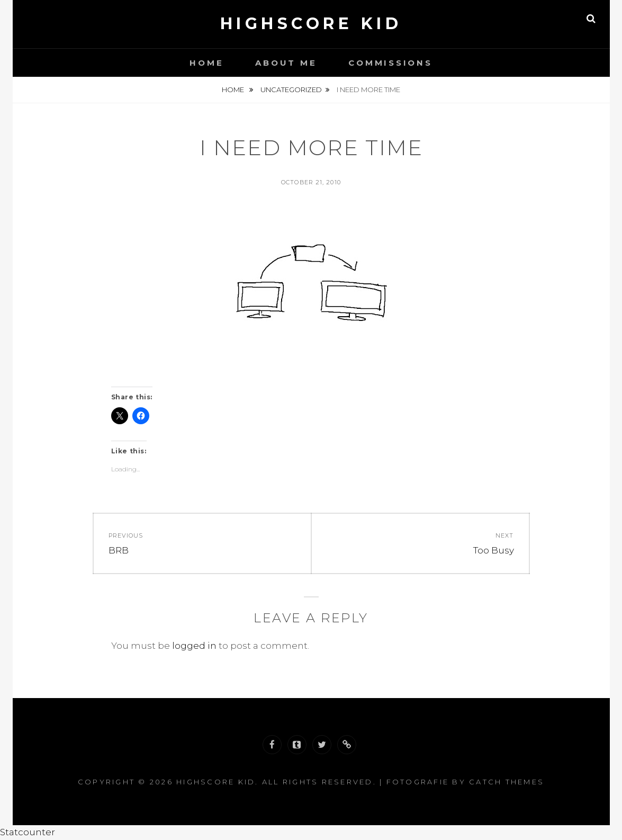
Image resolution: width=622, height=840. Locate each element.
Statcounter (28, 832)
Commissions (390, 63)
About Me (286, 63)
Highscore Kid (311, 24)
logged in (194, 646)
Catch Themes (507, 782)
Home (206, 63)
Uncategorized (291, 90)
